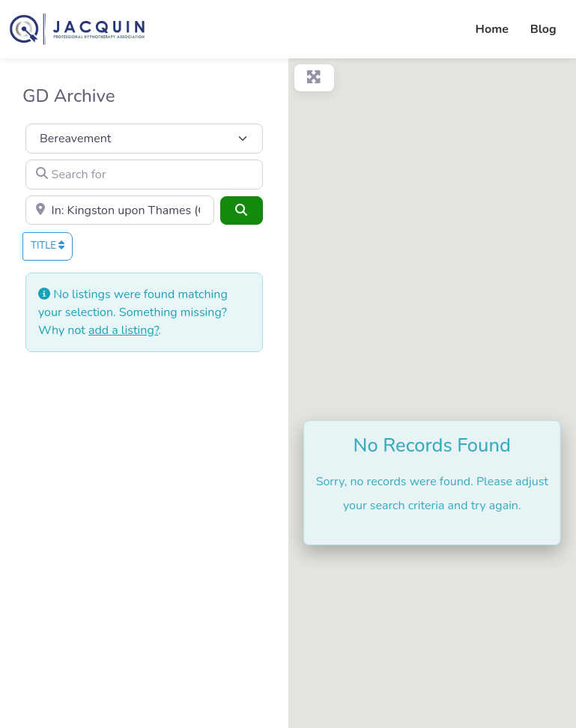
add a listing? (123, 330)
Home (492, 29)
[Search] (241, 210)
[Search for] (144, 175)
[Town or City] (120, 210)
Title (48, 246)
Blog (543, 29)
